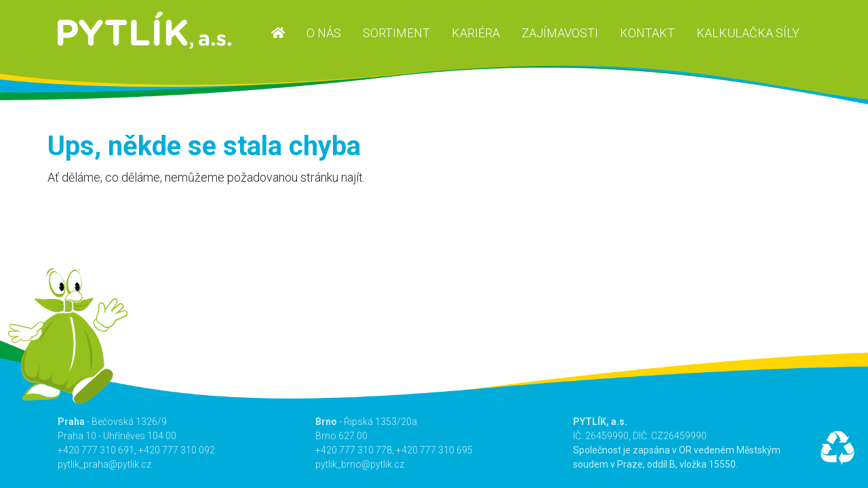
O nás (324, 33)
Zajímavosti (560, 33)
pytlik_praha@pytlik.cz (104, 464)
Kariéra (476, 33)
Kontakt (647, 33)
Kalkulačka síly (748, 33)
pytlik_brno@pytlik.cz (360, 464)
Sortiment (396, 33)
